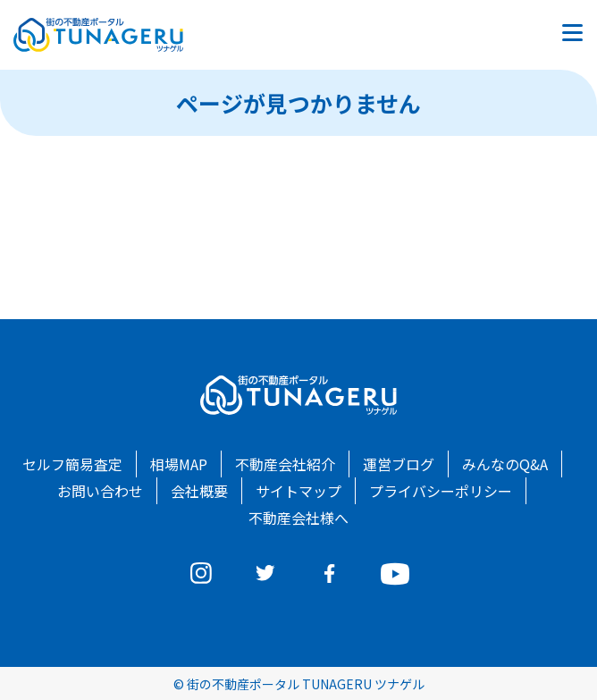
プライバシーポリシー (441, 491)
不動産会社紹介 (285, 464)
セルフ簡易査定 (72, 464)
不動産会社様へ (298, 518)
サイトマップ (298, 491)
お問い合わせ (100, 491)
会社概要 (199, 491)
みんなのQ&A (505, 464)
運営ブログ (399, 464)
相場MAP (179, 464)
